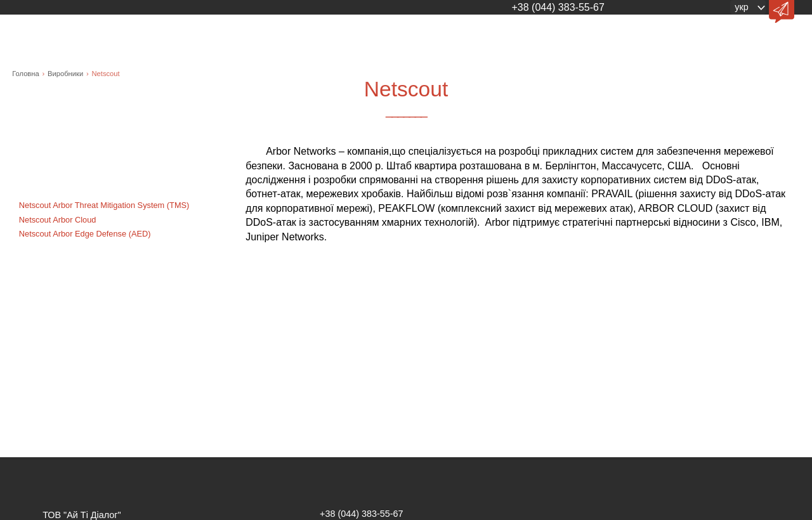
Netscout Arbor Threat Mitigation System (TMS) (104, 205)
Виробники (65, 74)
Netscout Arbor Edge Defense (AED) (85, 234)
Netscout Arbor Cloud (58, 220)
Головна (26, 74)
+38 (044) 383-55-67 (558, 7)
